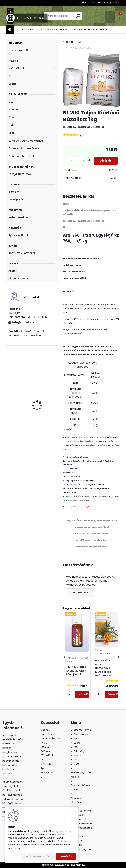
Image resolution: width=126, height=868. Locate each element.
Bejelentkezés (93, 3)
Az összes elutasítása (38, 856)
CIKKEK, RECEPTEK (80, 29)
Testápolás (16, 199)
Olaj (11, 125)
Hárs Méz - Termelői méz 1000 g (41, 436)
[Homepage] (10, 30)
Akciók (13, 271)
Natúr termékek (19, 217)
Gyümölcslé (16, 68)
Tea (11, 76)
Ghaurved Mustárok (22, 156)
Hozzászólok (81, 592)
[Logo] (28, 16)
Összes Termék (18, 51)
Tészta (13, 117)
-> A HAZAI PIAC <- (27, 29)
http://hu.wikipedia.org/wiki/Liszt (83, 507)
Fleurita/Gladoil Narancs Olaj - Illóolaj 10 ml (42, 366)
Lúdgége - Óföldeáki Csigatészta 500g (39, 402)
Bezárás (66, 856)
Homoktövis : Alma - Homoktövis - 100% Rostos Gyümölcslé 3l (104, 668)
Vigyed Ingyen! (18, 278)
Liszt (11, 133)
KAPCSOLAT (100, 29)
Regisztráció (114, 3)
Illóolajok (14, 192)
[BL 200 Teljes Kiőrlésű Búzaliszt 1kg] (92, 80)
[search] (78, 16)
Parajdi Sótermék (20, 174)
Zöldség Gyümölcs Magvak (26, 141)
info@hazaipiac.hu (26, 322)
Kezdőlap (68, 42)
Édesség (14, 109)
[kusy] (76, 161)
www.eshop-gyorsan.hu (70, 865)
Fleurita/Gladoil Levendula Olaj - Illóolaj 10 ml (76, 671)
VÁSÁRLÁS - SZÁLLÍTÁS (54, 29)
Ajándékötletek (19, 235)
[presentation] (65, 657)
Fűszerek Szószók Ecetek (25, 148)
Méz (11, 102)
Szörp (12, 84)
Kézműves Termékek (22, 253)
